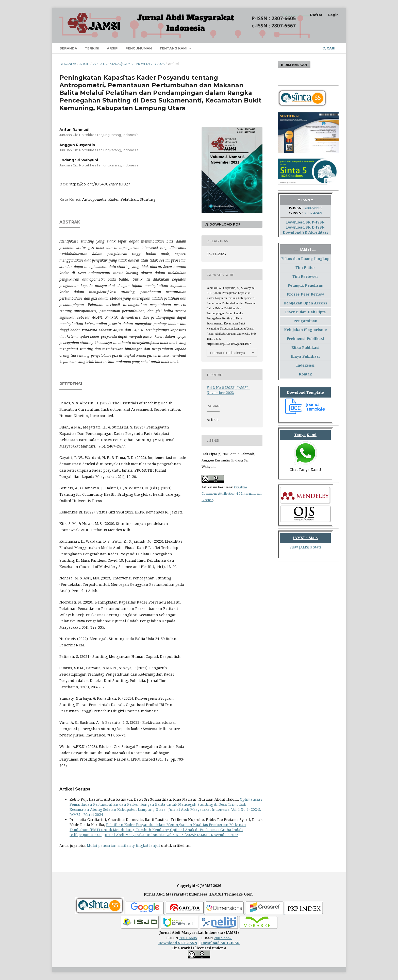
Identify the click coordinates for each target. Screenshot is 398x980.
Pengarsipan (305, 321)
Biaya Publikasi (305, 356)
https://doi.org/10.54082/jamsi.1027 (99, 184)
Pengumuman (139, 48)
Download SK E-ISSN (305, 227)
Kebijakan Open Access (305, 303)
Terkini (92, 48)
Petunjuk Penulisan (305, 285)
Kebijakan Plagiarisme (305, 330)
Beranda (68, 48)
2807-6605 (313, 208)
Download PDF (225, 224)
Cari (329, 48)
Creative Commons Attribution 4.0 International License (231, 493)
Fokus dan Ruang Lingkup (305, 259)
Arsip (112, 48)
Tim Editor (305, 268)
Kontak (305, 374)
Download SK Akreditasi (305, 232)
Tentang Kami (174, 48)
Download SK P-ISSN (305, 222)
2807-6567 (313, 213)
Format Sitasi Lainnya (228, 353)
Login (333, 15)
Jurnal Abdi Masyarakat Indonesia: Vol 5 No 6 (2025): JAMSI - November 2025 (171, 835)
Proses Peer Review (305, 294)
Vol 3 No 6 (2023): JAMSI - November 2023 (129, 64)
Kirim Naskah (294, 65)
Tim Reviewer (305, 276)
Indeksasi (305, 365)
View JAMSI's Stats (305, 547)
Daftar (316, 15)
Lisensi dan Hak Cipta (305, 312)
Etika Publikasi (305, 347)
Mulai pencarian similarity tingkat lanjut (123, 845)
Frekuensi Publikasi (305, 339)
